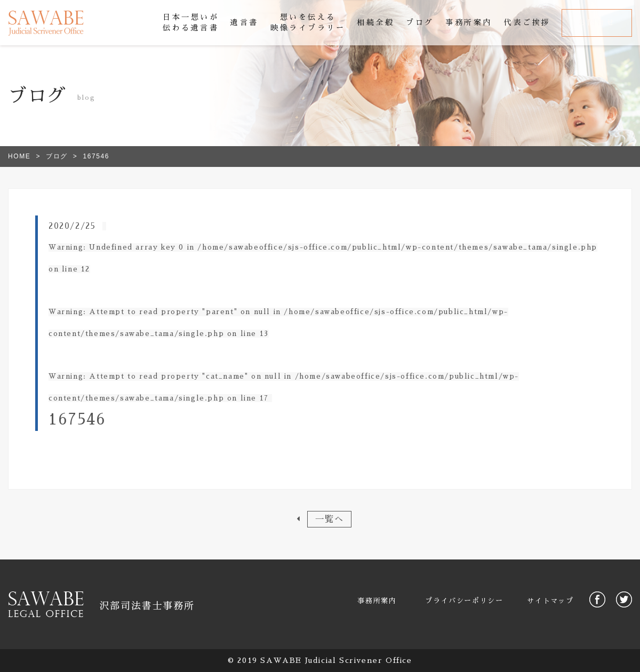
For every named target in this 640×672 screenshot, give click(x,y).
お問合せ (597, 22)
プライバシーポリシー (464, 601)
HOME (19, 156)
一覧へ (329, 519)
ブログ (57, 156)
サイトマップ (550, 601)
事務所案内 (377, 601)
